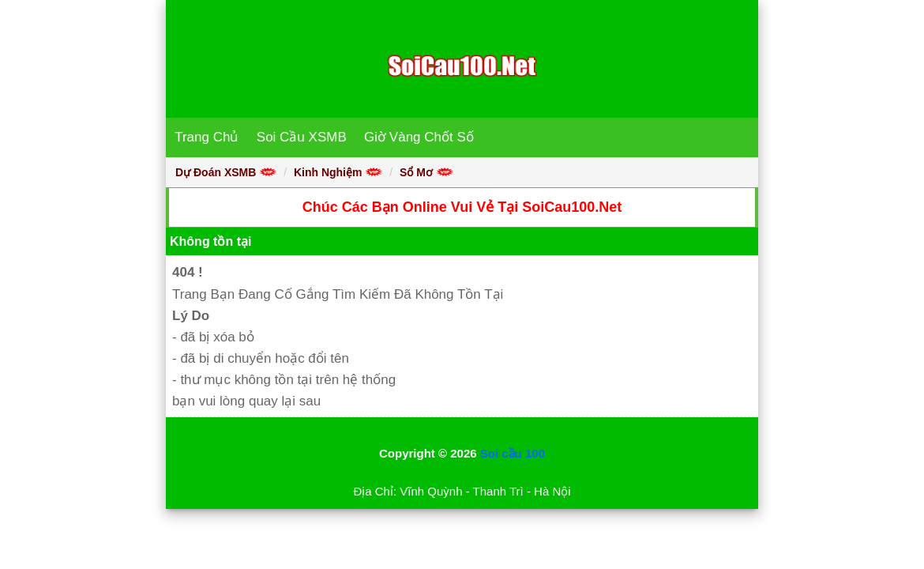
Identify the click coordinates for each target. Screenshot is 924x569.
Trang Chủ (207, 137)
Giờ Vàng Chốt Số (419, 137)
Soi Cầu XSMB (302, 137)
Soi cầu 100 (513, 453)
